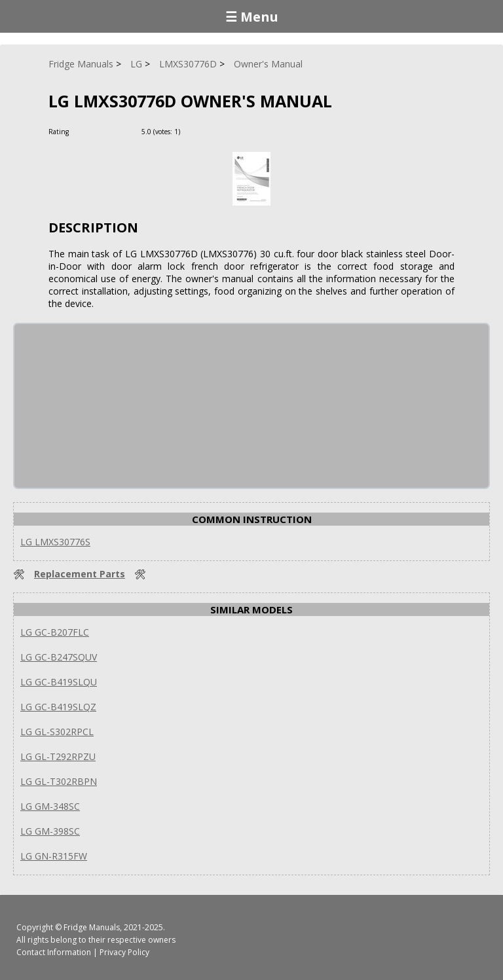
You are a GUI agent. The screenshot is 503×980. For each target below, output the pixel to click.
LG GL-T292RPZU (58, 756)
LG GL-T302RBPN (59, 781)
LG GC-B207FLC (55, 632)
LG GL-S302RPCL (57, 732)
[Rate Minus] (208, 131)
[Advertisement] (113, 406)
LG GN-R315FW (54, 856)
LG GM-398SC (50, 831)
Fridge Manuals (92, 927)
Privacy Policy (124, 952)
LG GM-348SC (50, 806)
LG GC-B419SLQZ (58, 707)
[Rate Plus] (192, 131)
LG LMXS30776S (55, 542)
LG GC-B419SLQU (59, 682)
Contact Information (54, 952)
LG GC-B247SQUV (59, 657)
